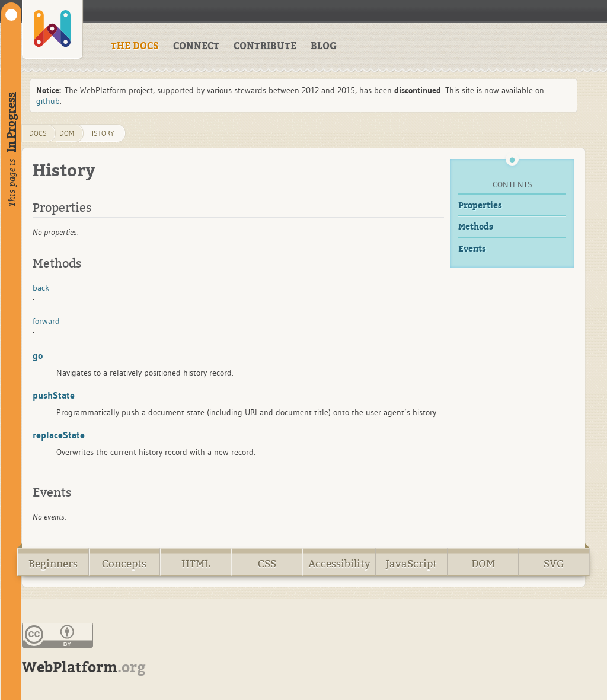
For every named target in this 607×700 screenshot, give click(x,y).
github (48, 101)
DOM (483, 564)
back (41, 288)
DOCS (38, 133)
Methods (476, 227)
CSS (267, 564)
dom (67, 133)
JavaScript (411, 564)
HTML (196, 564)
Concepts (124, 564)
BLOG (324, 46)
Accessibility (339, 564)
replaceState (59, 435)
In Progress (11, 122)
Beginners (53, 564)
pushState (54, 395)
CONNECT (196, 46)
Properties (480, 206)
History (101, 133)
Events (472, 249)
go (38, 355)
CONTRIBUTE (265, 46)
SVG (554, 564)
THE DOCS (135, 46)
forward (46, 321)
